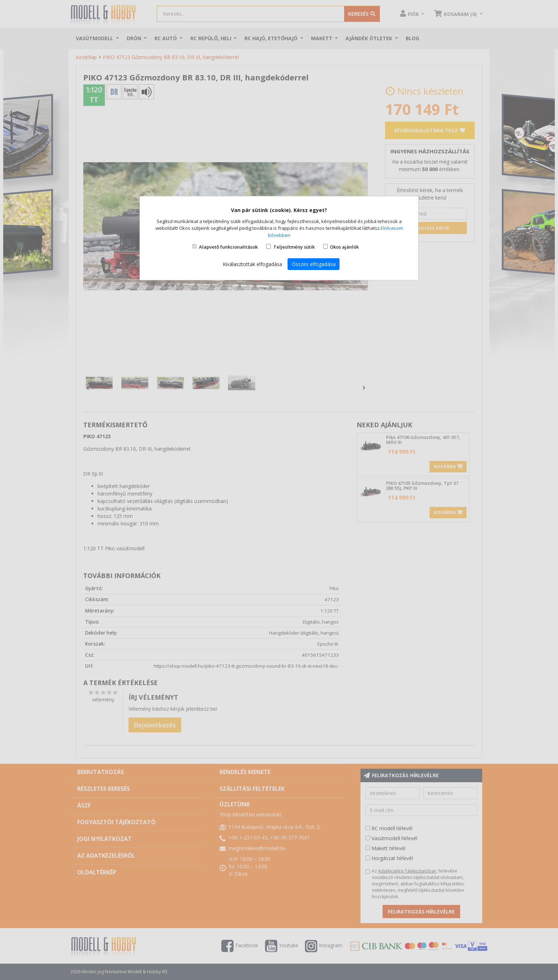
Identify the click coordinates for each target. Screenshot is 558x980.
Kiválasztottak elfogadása (252, 264)
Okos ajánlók (344, 247)
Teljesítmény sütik (294, 247)
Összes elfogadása (314, 264)
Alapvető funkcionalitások (228, 247)
